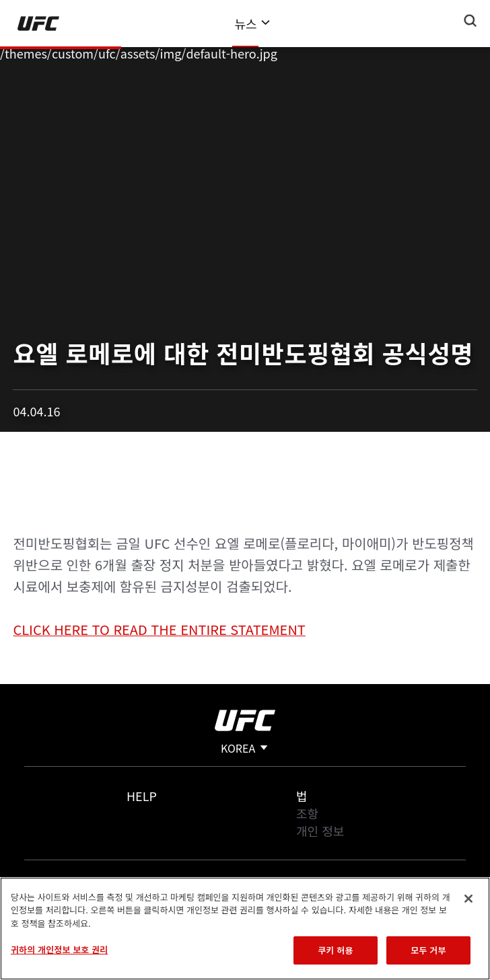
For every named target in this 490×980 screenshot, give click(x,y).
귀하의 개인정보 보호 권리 (59, 949)
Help (142, 796)
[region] (245, 929)
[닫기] (468, 899)
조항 (307, 813)
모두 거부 (428, 950)
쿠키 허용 (335, 950)
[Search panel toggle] (470, 21)
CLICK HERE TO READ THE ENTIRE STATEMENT (159, 629)
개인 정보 (320, 831)
